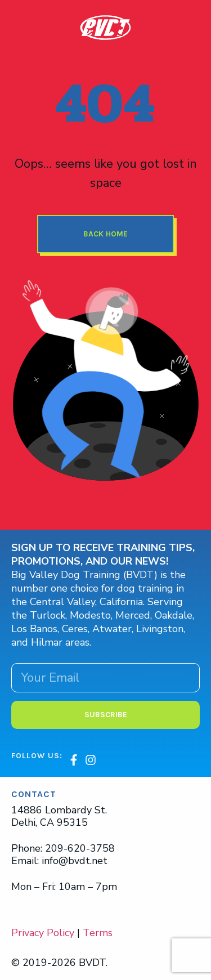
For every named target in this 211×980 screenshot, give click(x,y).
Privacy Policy (43, 933)
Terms (98, 933)
